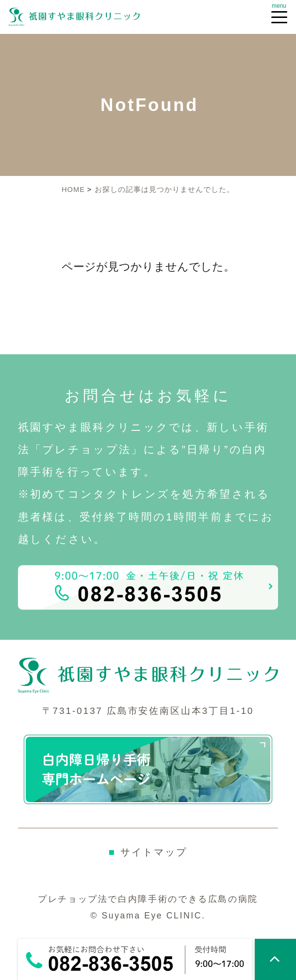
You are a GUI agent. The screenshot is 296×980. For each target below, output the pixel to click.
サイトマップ (148, 852)
